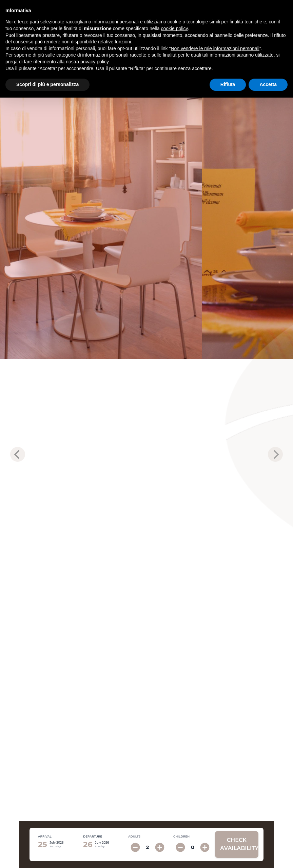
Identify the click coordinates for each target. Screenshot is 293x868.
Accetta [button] (268, 84)
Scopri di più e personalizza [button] (47, 84)
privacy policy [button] (94, 62)
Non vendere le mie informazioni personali (215, 48)
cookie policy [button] (174, 28)
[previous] (18, 454)
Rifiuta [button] (228, 84)
